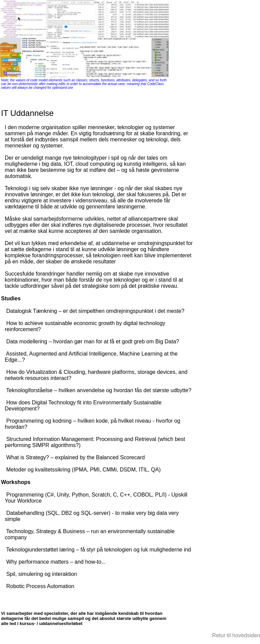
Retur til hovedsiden (236, 635)
